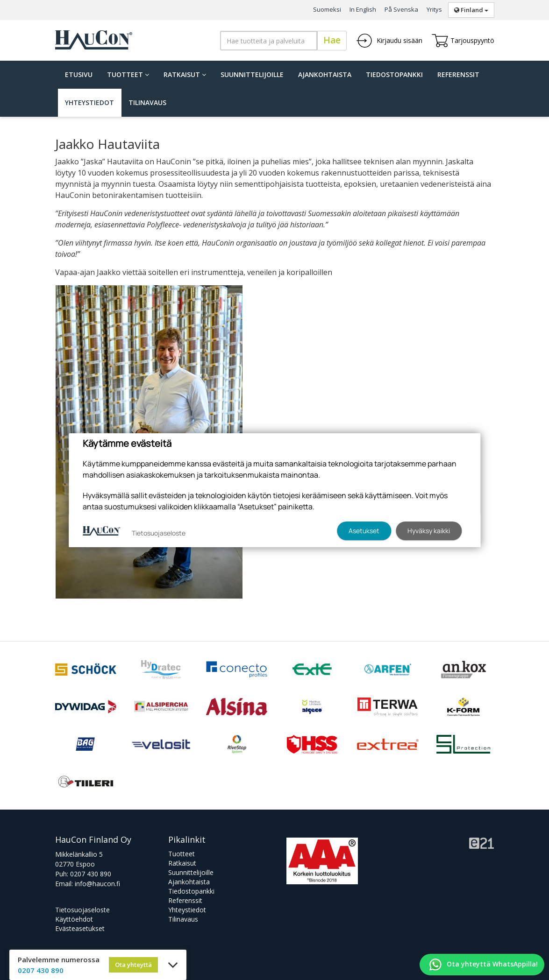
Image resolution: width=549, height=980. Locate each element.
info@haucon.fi (97, 884)
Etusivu (79, 74)
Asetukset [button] (364, 531)
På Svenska (401, 9)
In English (363, 9)
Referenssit (458, 74)
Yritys (434, 9)
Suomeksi (327, 9)
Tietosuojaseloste (82, 910)
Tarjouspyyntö (463, 41)
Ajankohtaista (325, 74)
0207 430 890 (91, 874)
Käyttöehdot (74, 919)
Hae (332, 40)
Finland (471, 10)
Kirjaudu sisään (389, 41)
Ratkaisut (185, 74)
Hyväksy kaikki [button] (429, 531)
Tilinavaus (147, 102)
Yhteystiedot (89, 102)
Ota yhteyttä (133, 965)
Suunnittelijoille (252, 74)
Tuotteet (128, 74)
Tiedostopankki (394, 74)
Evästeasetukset (80, 928)
